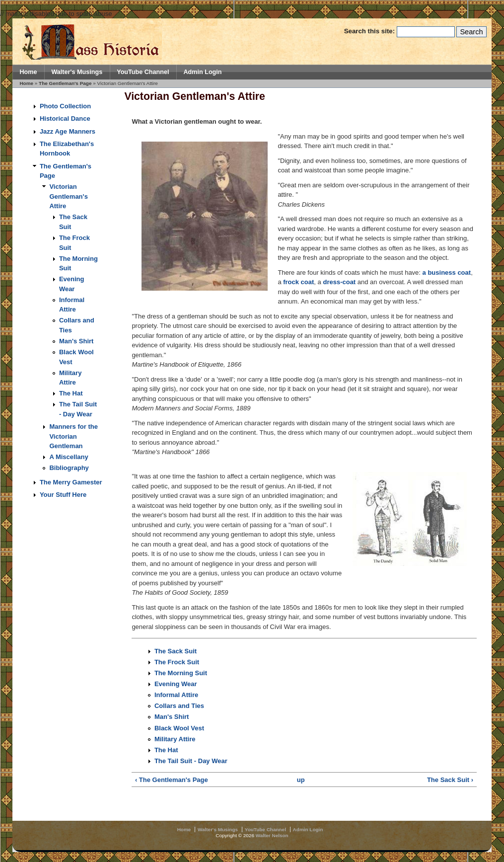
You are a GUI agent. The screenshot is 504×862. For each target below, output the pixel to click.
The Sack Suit (176, 651)
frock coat (298, 282)
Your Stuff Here (63, 495)
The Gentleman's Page (65, 83)
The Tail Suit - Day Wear (191, 761)
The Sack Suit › (450, 780)
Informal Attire (176, 695)
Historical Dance (65, 118)
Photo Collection (65, 106)
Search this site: (370, 31)
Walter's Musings (77, 72)
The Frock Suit (177, 662)
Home (28, 72)
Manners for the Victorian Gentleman (73, 436)
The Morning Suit (181, 673)
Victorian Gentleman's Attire (69, 196)
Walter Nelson (272, 835)
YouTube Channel (143, 72)
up (301, 780)
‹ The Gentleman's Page (172, 780)
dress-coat (339, 282)
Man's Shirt (76, 341)
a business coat (447, 273)
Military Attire (175, 739)
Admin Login (202, 72)
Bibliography (69, 468)
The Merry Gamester (71, 482)
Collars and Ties (179, 706)
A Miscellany (69, 457)
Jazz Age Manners (68, 131)
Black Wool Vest (179, 728)
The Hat (71, 393)
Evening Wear (176, 684)
